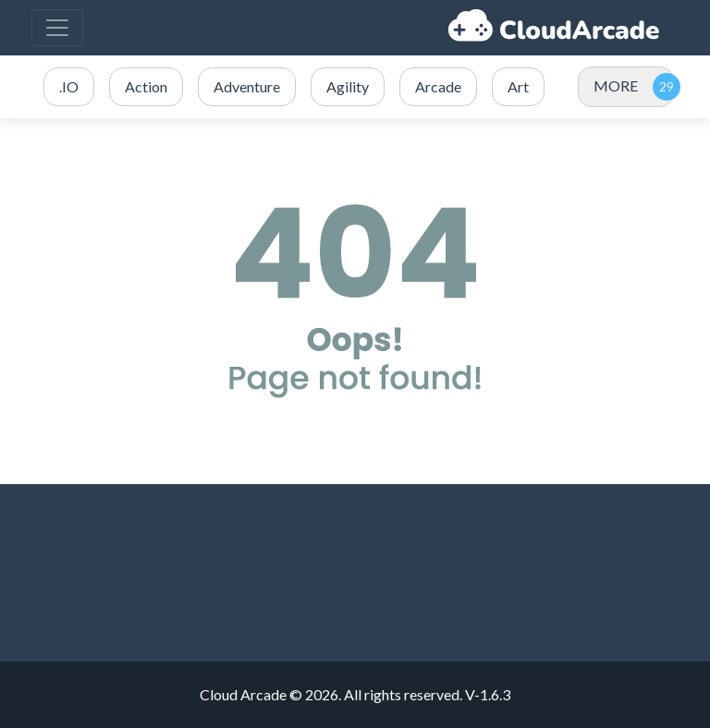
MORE (616, 85)
